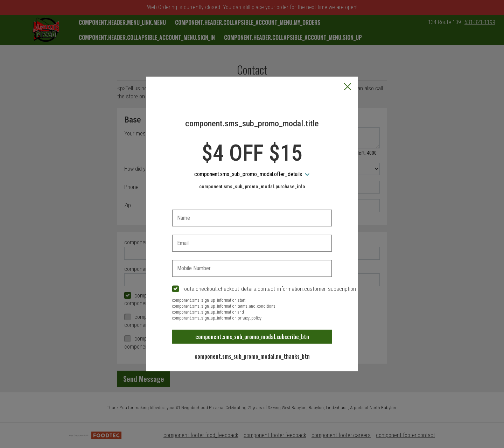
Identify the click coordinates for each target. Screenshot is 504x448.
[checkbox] (252, 289)
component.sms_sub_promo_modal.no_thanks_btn (252, 356)
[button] (348, 87)
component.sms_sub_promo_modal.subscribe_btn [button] (252, 337)
